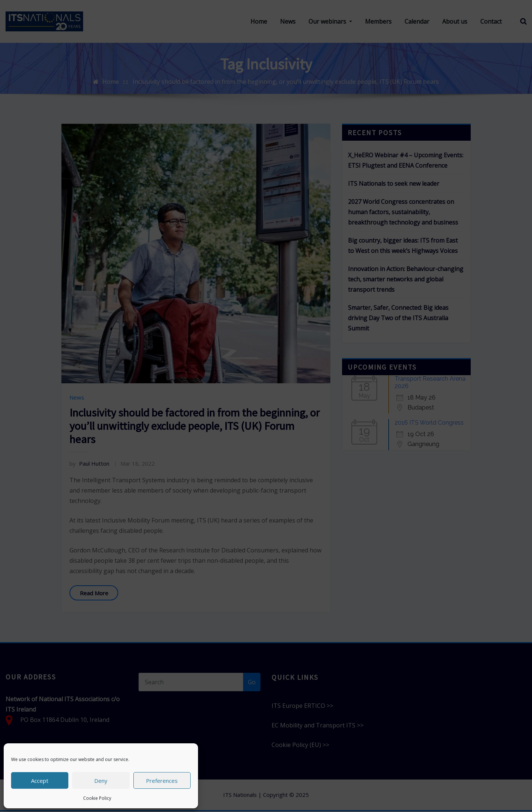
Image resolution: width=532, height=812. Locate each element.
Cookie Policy (97, 798)
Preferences (162, 781)
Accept (40, 781)
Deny (101, 781)
